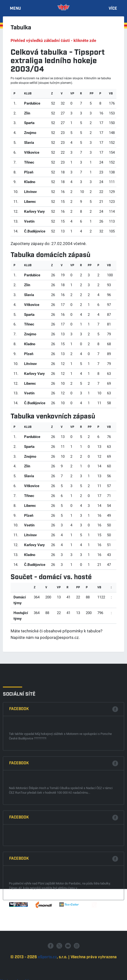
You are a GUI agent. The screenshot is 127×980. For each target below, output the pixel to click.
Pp (92, 94)
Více (113, 9)
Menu (15, 9)
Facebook (19, 800)
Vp (72, 94)
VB (111, 94)
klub (28, 94)
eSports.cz (47, 975)
